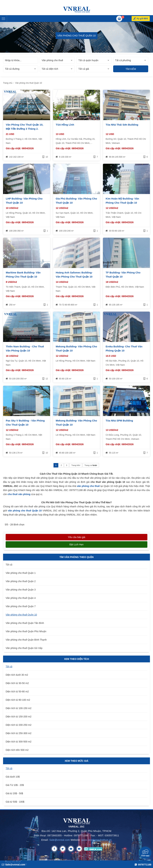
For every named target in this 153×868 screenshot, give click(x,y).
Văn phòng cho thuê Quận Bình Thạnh (26, 640)
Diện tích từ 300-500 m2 (19, 742)
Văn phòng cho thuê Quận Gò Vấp (24, 648)
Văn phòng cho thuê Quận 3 (21, 590)
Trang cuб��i (91, 465)
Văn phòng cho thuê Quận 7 (21, 606)
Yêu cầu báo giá (76, 537)
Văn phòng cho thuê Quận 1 (21, 573)
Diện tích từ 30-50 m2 (17, 683)
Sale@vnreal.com (60, 840)
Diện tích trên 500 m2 (17, 750)
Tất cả (9, 565)
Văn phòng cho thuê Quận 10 (21, 615)
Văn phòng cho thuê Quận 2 (21, 581)
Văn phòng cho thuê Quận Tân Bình (25, 623)
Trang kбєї (76, 465)
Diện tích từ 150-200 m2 (19, 717)
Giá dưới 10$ (13, 777)
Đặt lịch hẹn (76, 544)
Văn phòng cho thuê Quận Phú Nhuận (26, 631)
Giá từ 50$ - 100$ (15, 802)
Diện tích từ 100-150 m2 (19, 708)
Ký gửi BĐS (143, 19)
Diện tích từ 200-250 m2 (19, 725)
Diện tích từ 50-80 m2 (17, 692)
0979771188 (143, 865)
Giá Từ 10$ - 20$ (15, 785)
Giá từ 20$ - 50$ (14, 793)
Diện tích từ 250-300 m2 (19, 733)
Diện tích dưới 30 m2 (17, 675)
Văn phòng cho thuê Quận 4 (21, 598)
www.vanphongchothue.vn (97, 840)
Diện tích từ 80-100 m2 (18, 700)
